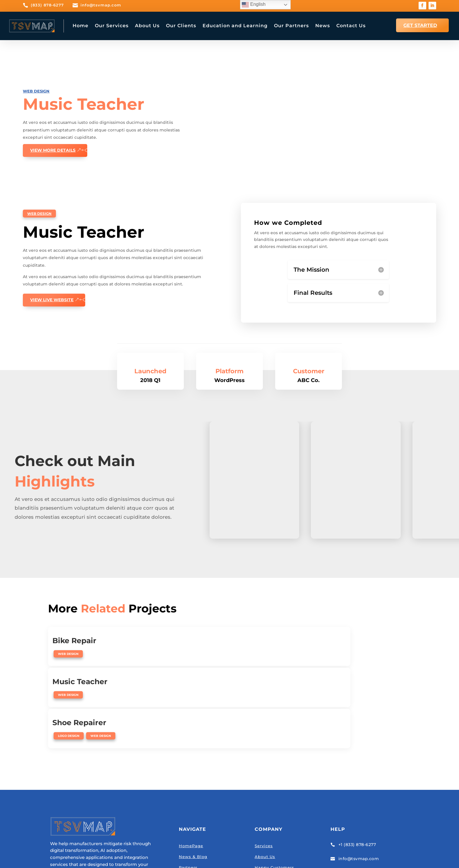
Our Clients (181, 26)
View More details (53, 150)
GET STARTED (420, 25)
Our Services (112, 26)
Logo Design (314, 646)
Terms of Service (245, 853)
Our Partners (291, 26)
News (323, 26)
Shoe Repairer (325, 632)
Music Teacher (203, 632)
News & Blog (193, 778)
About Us (147, 26)
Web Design (36, 91)
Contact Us (351, 26)
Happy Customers (274, 788)
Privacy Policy (210, 853)
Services (264, 767)
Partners (188, 788)
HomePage (191, 767)
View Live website (52, 296)
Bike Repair (74, 632)
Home (81, 26)
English (254, 5)
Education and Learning (235, 26)
